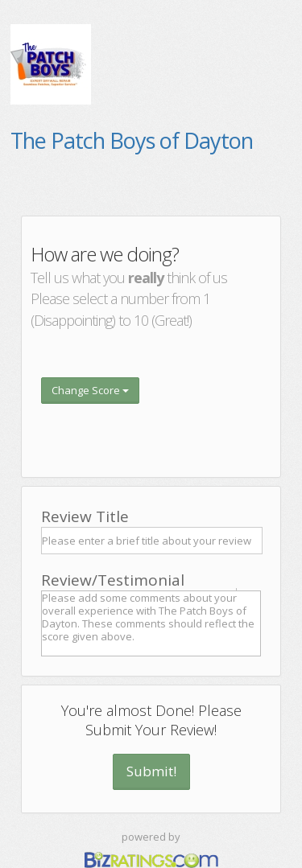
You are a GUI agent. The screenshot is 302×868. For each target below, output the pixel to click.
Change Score (90, 390)
